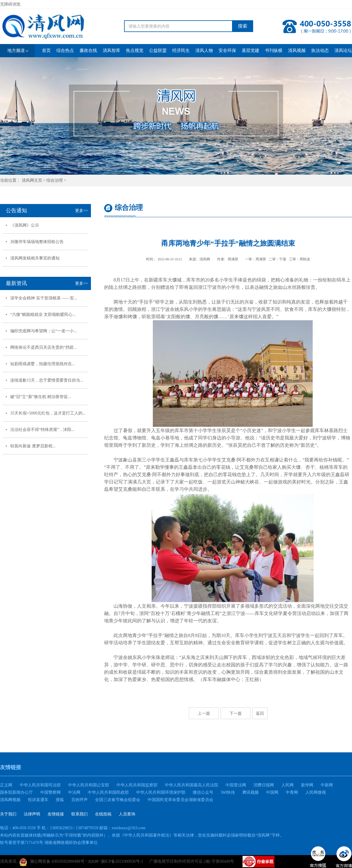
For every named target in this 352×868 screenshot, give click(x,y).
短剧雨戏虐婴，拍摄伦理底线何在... (43, 364)
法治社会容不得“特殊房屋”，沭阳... (42, 430)
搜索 (243, 26)
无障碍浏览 (10, 4)
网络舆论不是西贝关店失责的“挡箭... (44, 347)
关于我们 (8, 814)
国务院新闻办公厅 (16, 792)
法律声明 (32, 814)
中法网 (74, 792)
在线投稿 (103, 814)
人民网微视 (316, 792)
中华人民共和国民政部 (108, 792)
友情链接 (56, 814)
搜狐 (60, 800)
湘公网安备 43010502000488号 (52, 862)
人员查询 (127, 814)
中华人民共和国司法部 (40, 785)
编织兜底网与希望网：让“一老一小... (44, 331)
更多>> (82, 211)
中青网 (292, 792)
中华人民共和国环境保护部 (161, 792)
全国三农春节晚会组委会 (118, 800)
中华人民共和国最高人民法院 (192, 785)
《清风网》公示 (25, 225)
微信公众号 (203, 792)
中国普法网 (236, 785)
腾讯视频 (251, 792)
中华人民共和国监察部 (137, 785)
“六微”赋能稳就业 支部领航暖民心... (43, 315)
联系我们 (79, 814)
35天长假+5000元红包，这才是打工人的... (48, 413)
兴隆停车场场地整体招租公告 (37, 242)
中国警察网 (50, 792)
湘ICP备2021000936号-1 (122, 861)
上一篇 (204, 713)
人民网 (287, 785)
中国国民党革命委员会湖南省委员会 (180, 800)
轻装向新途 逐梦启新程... (33, 446)
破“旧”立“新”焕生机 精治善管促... (41, 397)
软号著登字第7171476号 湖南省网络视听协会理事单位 (49, 843)
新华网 (307, 785)
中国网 (272, 792)
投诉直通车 (38, 800)
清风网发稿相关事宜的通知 (35, 258)
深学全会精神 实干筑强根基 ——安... (44, 298)
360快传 (228, 792)
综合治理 (55, 180)
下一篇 (236, 713)
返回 (260, 713)
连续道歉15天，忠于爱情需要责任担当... (47, 380)
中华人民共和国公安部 (89, 785)
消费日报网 (264, 785)
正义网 (6, 785)
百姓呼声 (79, 800)
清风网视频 (10, 800)
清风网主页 (32, 180)
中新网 (327, 785)
